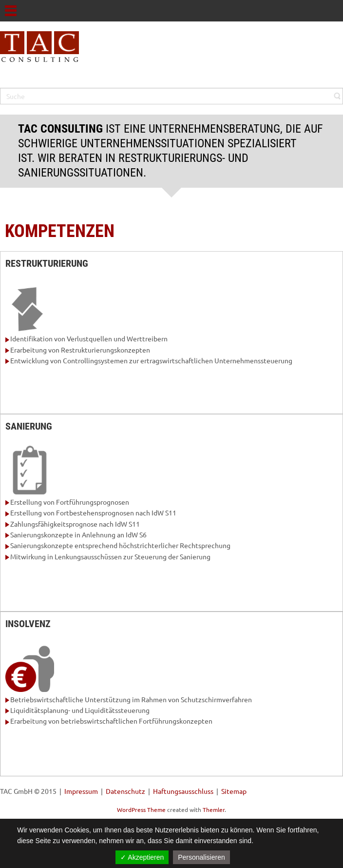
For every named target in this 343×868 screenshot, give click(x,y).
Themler (214, 809)
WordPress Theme (141, 809)
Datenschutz (125, 791)
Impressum (81, 791)
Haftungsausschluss (183, 791)
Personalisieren (201, 857)
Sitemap (234, 791)
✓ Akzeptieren (142, 857)
